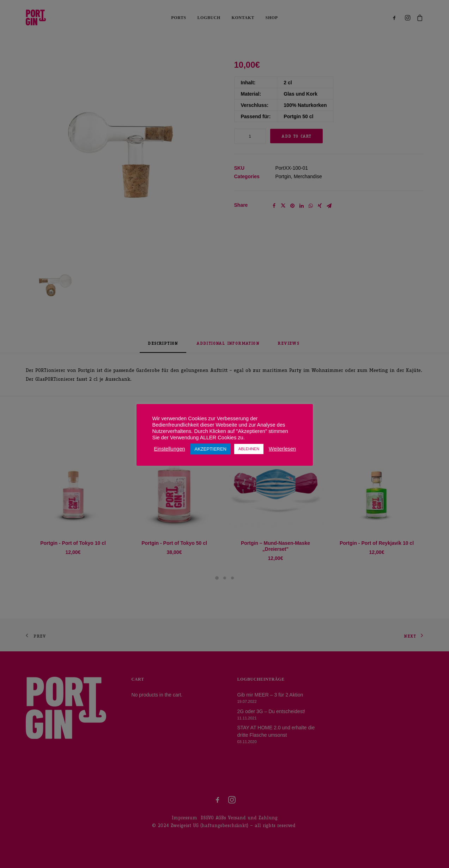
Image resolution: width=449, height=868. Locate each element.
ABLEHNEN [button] (249, 449)
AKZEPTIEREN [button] (211, 449)
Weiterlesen (282, 449)
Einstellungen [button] (170, 449)
